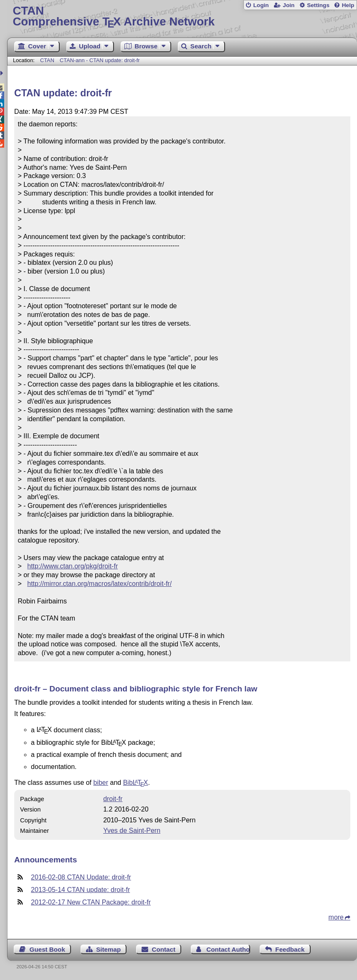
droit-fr (113, 799)
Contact (164, 949)
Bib (136, 783)
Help (348, 5)
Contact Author (228, 949)
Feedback (290, 949)
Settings (318, 5)
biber (101, 783)
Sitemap (108, 949)
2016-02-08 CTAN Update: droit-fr (81, 877)
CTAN (47, 60)
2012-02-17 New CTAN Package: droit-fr (91, 902)
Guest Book (47, 949)
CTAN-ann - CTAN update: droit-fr (100, 60)
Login (261, 5)
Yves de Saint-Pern (132, 830)
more (336, 917)
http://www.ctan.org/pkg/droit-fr (72, 566)
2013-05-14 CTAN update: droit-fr (80, 890)
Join (289, 5)
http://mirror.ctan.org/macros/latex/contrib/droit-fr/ (99, 584)
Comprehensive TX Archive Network (182, 16)
